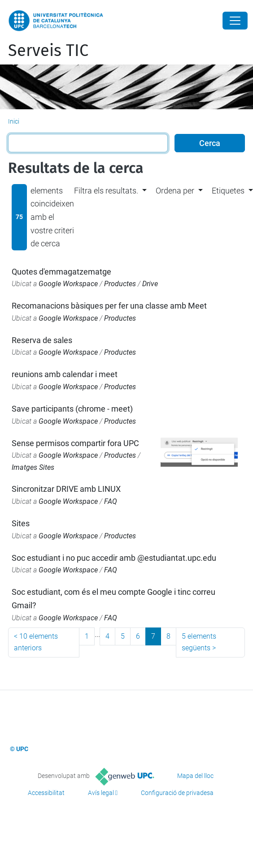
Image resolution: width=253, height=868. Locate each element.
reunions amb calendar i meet (65, 374)
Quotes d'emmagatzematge (61, 272)
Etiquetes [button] (228, 191)
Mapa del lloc (195, 776)
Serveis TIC (48, 51)
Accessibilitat (46, 793)
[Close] (235, 21)
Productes (120, 284)
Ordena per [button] (175, 191)
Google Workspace (68, 284)
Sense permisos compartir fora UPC (75, 443)
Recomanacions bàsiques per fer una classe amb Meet (109, 306)
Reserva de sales (42, 340)
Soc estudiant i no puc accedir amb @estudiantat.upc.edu (114, 558)
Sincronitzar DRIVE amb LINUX (66, 489)
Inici (14, 121)
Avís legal (101, 793)
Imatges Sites (33, 467)
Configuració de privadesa (177, 793)
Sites (21, 523)
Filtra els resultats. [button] (106, 191)
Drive (150, 284)
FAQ (111, 501)
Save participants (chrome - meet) (72, 409)
